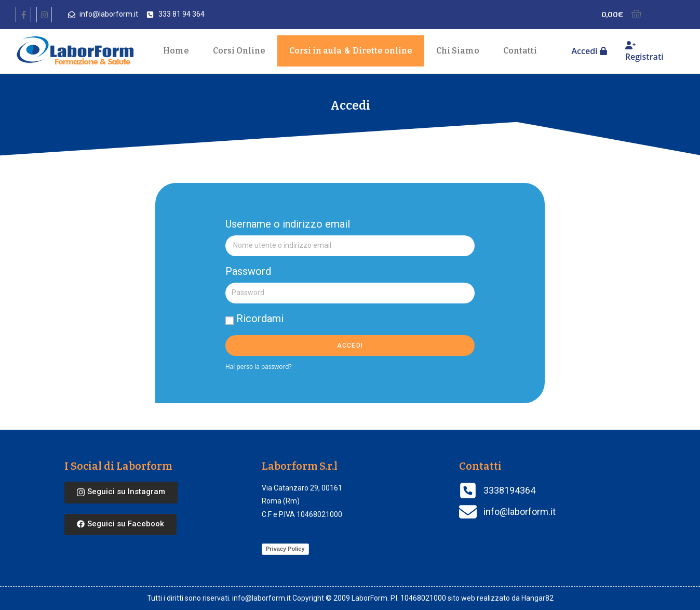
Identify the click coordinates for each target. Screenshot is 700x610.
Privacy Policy (285, 549)
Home (176, 51)
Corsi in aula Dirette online (351, 51)
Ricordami (254, 319)
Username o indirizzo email (288, 224)
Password (248, 271)
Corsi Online (239, 51)
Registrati (644, 52)
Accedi (589, 51)
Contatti (520, 51)
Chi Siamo (458, 51)
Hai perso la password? (259, 366)
